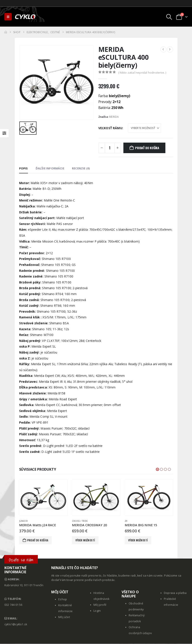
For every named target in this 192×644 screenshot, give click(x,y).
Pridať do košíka (147, 148)
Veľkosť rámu (110, 128)
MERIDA (114, 117)
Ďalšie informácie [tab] (50, 168)
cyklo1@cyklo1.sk (16, 625)
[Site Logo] (26, 17)
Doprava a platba (175, 593)
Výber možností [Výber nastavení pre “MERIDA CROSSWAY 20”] (85, 540)
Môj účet (64, 617)
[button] (8, 17)
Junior (23, 521)
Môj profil (100, 605)
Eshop (63, 600)
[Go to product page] (43, 498)
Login (97, 611)
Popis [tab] (24, 168)
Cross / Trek (80, 521)
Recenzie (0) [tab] (81, 168)
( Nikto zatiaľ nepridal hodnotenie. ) (142, 73)
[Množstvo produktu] (110, 148)
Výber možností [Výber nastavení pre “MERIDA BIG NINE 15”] (138, 540)
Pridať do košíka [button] (38, 540)
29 (126, 521)
